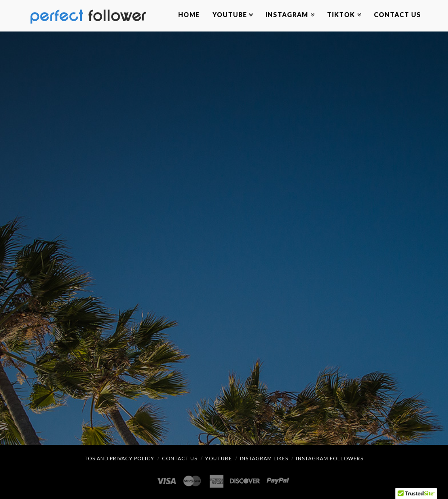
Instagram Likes (264, 458)
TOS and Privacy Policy (119, 458)
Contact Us (180, 458)
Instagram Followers (330, 458)
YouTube (219, 458)
